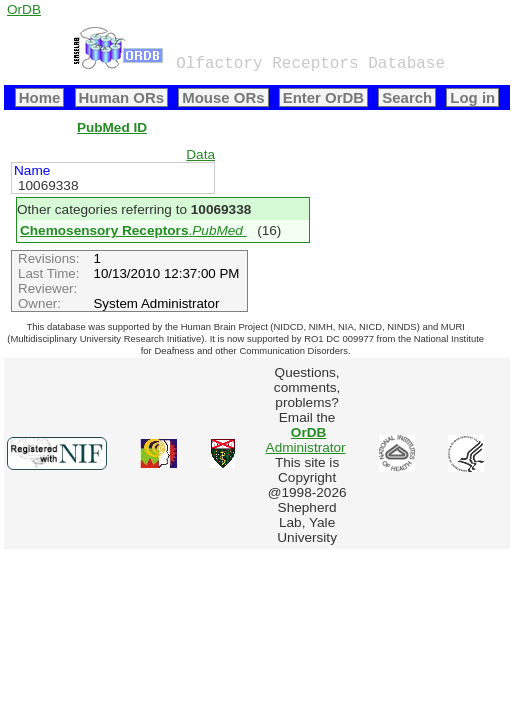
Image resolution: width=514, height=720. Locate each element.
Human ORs (122, 97)
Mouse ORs (223, 97)
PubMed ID (112, 127)
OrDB (24, 9)
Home (40, 97)
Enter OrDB (323, 97)
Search (407, 97)
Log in (472, 97)
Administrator (306, 440)
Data (200, 154)
